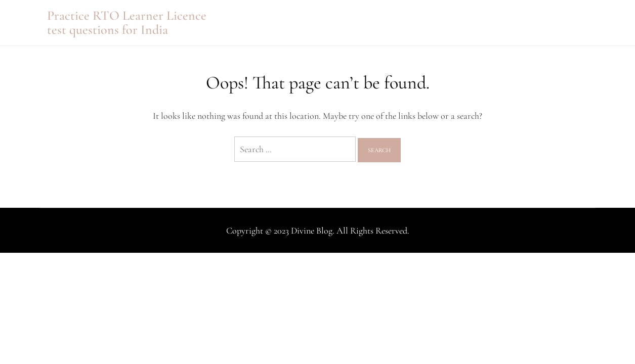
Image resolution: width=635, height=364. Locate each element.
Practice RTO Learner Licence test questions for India (127, 22)
